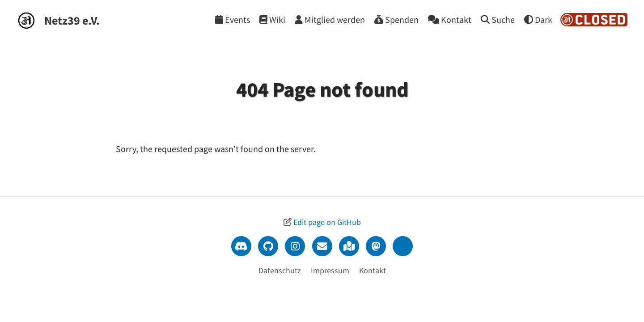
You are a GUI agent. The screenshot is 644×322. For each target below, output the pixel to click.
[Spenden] (396, 19)
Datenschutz (280, 270)
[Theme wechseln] (538, 19)
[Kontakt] (450, 19)
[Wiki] (272, 19)
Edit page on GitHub (327, 222)
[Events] (233, 19)
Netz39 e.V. (72, 20)
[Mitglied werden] (330, 19)
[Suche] (498, 19)
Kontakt (373, 270)
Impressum (330, 270)
